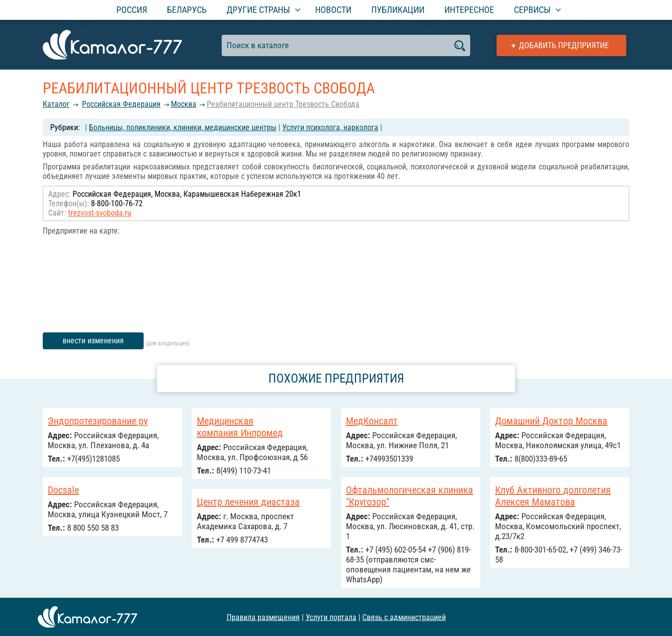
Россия (132, 10)
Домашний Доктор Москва (551, 421)
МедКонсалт (372, 421)
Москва (184, 104)
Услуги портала (331, 617)
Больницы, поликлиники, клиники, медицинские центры (183, 127)
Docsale (63, 490)
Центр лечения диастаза (248, 502)
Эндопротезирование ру (98, 421)
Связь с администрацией (404, 617)
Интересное (469, 10)
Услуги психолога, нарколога (330, 127)
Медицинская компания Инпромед (240, 427)
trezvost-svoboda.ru (100, 213)
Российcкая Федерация (121, 104)
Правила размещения (263, 617)
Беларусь (187, 10)
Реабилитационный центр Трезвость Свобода (283, 104)
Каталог (56, 104)
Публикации (398, 10)
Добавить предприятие (564, 45)
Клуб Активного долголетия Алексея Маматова (553, 496)
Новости (333, 10)
